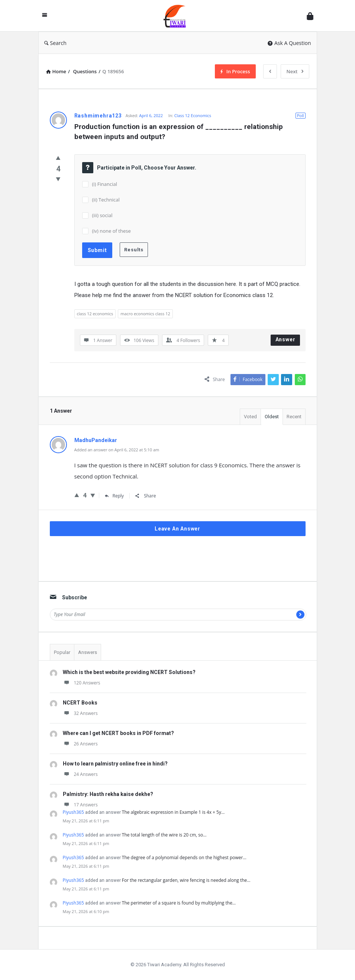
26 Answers (80, 744)
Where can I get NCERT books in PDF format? (118, 733)
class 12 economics (95, 314)
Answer (285, 339)
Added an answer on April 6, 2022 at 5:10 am (117, 450)
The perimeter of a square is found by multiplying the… (179, 903)
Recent (294, 417)
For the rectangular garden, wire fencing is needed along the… (186, 880)
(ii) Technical (106, 200)
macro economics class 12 (145, 314)
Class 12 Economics (193, 115)
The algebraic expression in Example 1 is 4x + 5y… (173, 812)
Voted (250, 417)
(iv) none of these (112, 231)
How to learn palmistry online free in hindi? (115, 764)
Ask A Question (289, 43)
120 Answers (82, 683)
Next (295, 71)
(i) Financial (105, 184)
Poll (301, 115)
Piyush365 (73, 812)
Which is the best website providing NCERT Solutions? (129, 672)
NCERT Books (80, 703)
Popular (62, 652)
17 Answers (80, 805)
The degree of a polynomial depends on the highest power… (184, 857)
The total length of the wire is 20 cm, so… (164, 835)
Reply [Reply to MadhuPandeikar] (114, 496)
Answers (88, 652)
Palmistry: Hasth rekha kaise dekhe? (108, 794)
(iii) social (102, 215)
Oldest (272, 417)
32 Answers (80, 713)
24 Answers (80, 774)
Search (55, 43)
